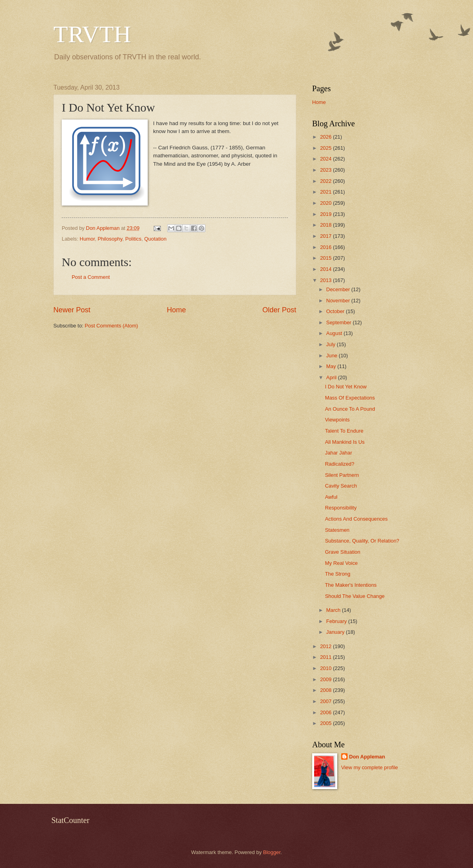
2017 (326, 236)
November (339, 301)
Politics (133, 239)
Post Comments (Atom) (111, 326)
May (332, 366)
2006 (326, 712)
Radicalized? (340, 464)
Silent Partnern (342, 475)
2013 (326, 280)
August (335, 333)
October (336, 311)
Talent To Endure (344, 431)
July (331, 344)
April (332, 377)
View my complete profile (370, 767)
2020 (326, 203)
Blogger (272, 852)
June (332, 356)
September (339, 322)
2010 (326, 668)
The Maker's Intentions (351, 585)
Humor (87, 239)
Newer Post (72, 310)
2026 (326, 137)
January (336, 632)
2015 (326, 258)
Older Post (279, 310)
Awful (331, 497)
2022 (326, 181)
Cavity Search (341, 486)
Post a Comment (91, 277)
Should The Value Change (355, 596)
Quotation (155, 239)
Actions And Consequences (356, 519)
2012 (326, 646)
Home (176, 310)
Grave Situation (343, 552)
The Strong (338, 574)
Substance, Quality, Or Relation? (362, 541)
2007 (326, 701)
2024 (326, 159)
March (334, 610)
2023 (326, 170)
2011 (326, 657)
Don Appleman (367, 757)
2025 (326, 148)
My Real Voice (341, 563)
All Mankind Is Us (345, 442)
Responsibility (341, 508)
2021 (326, 192)
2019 (326, 214)
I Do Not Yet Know (346, 387)
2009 (326, 679)
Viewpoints (337, 420)
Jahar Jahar (338, 453)
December (339, 289)
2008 (326, 690)
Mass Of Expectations (350, 398)
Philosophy (110, 239)
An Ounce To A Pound (350, 409)
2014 (326, 269)
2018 (326, 225)
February (337, 621)
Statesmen (337, 530)
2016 (326, 247)
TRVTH (92, 34)
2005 (326, 723)
